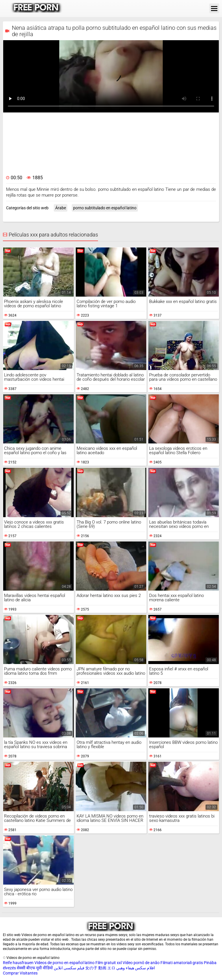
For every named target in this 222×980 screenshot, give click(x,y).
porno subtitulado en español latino (105, 208)
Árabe (61, 208)
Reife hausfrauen (18, 963)
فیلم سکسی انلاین (69, 968)
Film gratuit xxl (109, 963)
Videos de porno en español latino (64, 963)
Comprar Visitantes (20, 973)
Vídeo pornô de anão (141, 963)
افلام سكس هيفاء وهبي (136, 968)
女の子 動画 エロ (100, 968)
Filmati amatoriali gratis (182, 963)
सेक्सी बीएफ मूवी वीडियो (35, 968)
